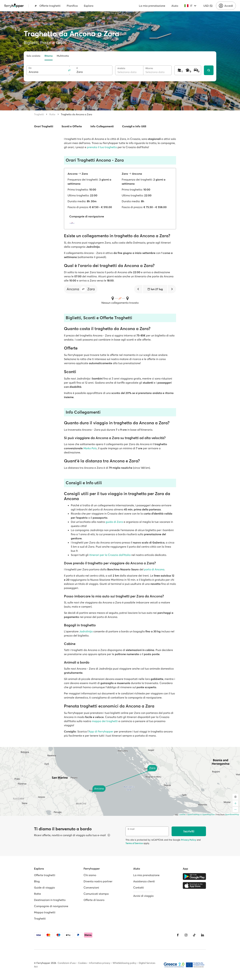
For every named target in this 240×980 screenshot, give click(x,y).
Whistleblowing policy (124, 963)
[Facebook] (178, 935)
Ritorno (49, 56)
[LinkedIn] (203, 935)
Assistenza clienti (144, 881)
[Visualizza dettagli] (109, 835)
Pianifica (72, 6)
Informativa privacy (100, 963)
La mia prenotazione (152, 6)
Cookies (82, 963)
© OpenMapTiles (208, 814)
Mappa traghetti (45, 912)
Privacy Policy (189, 840)
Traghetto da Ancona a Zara (76, 114)
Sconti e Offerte (72, 126)
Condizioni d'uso (67, 963)
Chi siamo (90, 875)
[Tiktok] (194, 935)
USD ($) (208, 6)
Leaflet (182, 814)
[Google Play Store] (194, 876)
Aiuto (175, 6)
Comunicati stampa (96, 894)
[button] (83, 289)
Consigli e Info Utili (134, 126)
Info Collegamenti (102, 126)
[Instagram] (186, 935)
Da (30, 68)
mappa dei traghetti (105, 721)
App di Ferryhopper (101, 731)
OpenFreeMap (193, 814)
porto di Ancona (154, 569)
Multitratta (63, 56)
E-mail (131, 829)
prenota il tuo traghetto (102, 147)
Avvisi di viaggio (143, 896)
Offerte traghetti (48, 6)
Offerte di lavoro (94, 900)
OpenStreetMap (232, 814)
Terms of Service (134, 843)
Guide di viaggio (44, 887)
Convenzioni (91, 887)
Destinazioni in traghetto (50, 900)
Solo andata (33, 56)
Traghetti (39, 114)
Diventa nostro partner (98, 881)
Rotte (52, 114)
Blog (37, 881)
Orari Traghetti (44, 126)
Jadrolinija (86, 631)
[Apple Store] (194, 885)
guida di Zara (114, 522)
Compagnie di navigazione (51, 906)
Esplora (89, 6)
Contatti (139, 887)
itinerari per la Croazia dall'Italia (110, 555)
